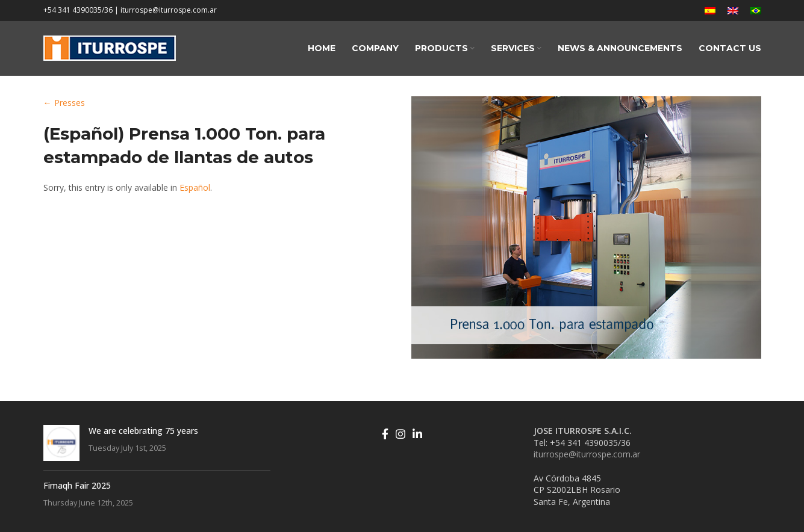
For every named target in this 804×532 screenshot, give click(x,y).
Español (195, 187)
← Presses (64, 103)
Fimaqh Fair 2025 (77, 485)
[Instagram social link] (400, 434)
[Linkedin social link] (417, 434)
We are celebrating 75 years (143, 431)
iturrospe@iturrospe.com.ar (587, 454)
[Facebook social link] (385, 434)
